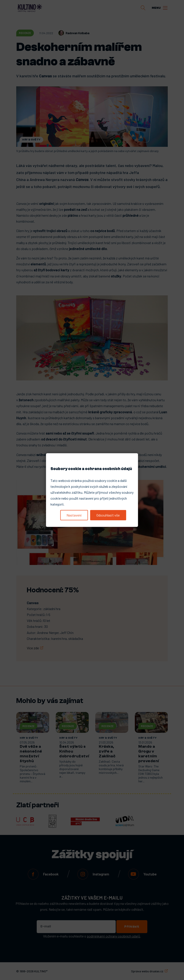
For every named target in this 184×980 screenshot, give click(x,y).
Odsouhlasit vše (108, 515)
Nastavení (74, 515)
